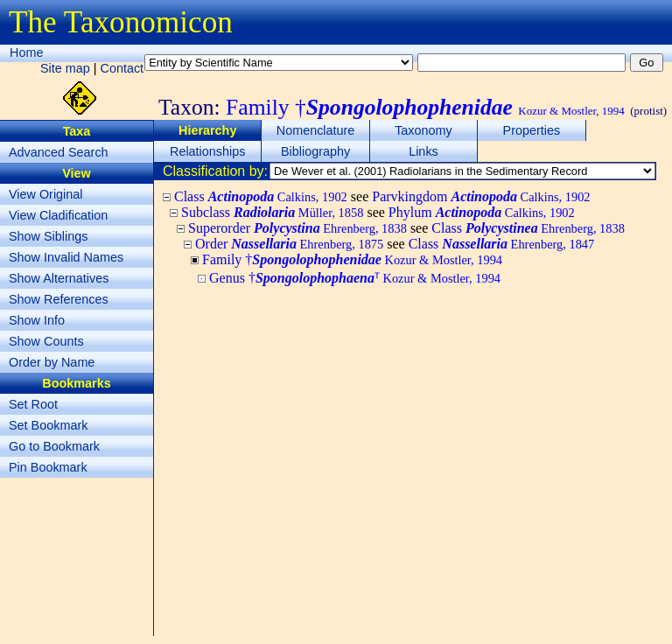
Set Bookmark (48, 425)
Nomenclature (316, 130)
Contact (122, 68)
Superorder (297, 228)
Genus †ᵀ (355, 278)
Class (261, 196)
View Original (46, 194)
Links (423, 151)
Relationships (207, 151)
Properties (532, 130)
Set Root (33, 404)
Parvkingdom (481, 196)
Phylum (482, 212)
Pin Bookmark (48, 467)
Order (289, 244)
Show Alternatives (59, 278)
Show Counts (46, 341)
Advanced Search (59, 152)
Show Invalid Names (66, 257)
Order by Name (52, 362)
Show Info (37, 320)
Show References (59, 299)
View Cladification (58, 215)
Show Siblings (48, 236)
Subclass (272, 212)
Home (26, 52)
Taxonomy (423, 130)
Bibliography (315, 151)
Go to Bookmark (54, 446)
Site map (65, 68)
